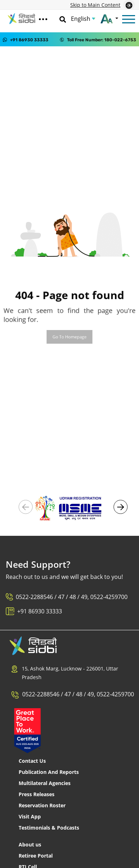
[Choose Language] (83, 19)
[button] (121, 507)
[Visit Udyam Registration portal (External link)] (69, 507)
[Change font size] (109, 19)
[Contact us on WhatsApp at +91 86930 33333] (26, 39)
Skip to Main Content (95, 5)
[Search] (63, 19)
